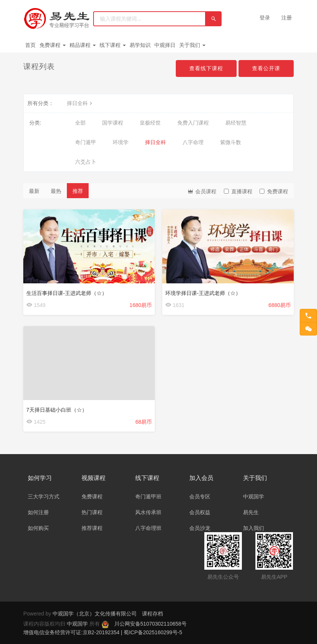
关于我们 (192, 45)
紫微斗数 (231, 142)
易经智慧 (236, 123)
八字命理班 (148, 528)
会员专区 (200, 497)
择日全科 (80, 103)
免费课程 (53, 45)
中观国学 (254, 497)
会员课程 (202, 191)
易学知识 (140, 45)
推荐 (78, 191)
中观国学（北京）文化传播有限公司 (95, 614)
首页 (30, 45)
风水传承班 (148, 512)
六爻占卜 (86, 162)
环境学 (121, 142)
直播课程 (238, 191)
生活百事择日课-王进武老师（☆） (67, 293)
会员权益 (200, 512)
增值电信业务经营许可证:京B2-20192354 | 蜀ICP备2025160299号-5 (103, 632)
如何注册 (38, 512)
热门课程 (92, 512)
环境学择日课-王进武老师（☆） (203, 293)
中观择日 (165, 45)
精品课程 (83, 45)
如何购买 (38, 528)
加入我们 (254, 528)
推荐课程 (92, 528)
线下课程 (113, 45)
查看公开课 (266, 68)
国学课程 (113, 123)
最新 (34, 191)
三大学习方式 (44, 497)
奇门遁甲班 (148, 497)
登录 (265, 18)
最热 (56, 191)
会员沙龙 (200, 528)
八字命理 (193, 142)
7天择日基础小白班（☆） (57, 410)
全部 (80, 123)
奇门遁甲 (86, 142)
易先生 (251, 512)
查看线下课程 (206, 68)
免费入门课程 (193, 123)
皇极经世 (150, 123)
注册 (287, 18)
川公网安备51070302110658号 (150, 624)
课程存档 (152, 614)
